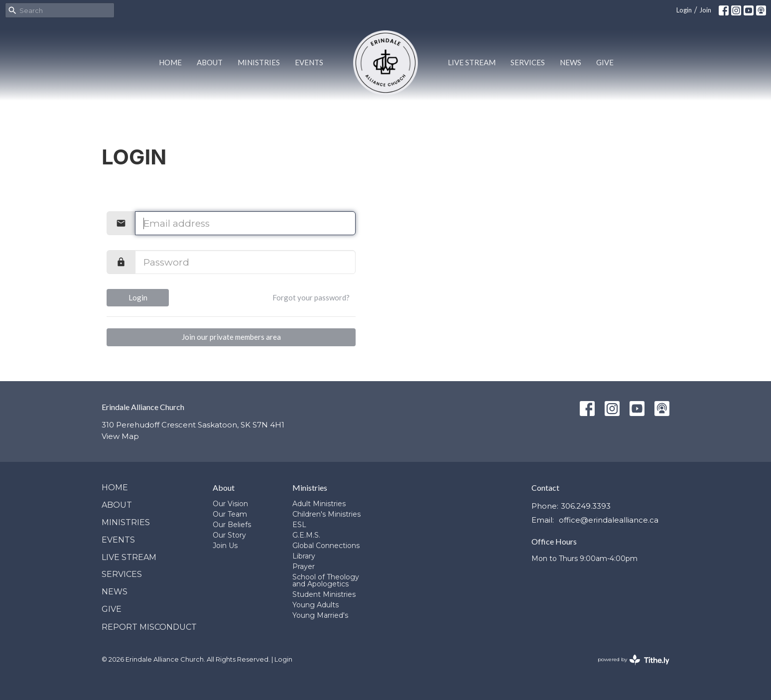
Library (304, 556)
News (571, 62)
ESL (299, 525)
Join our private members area (231, 337)
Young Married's (320, 615)
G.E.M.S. (306, 535)
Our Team (230, 514)
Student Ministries (324, 594)
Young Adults (316, 605)
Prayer (304, 566)
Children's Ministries (326, 514)
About (210, 62)
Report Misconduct (149, 627)
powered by (634, 660)
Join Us (225, 546)
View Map (120, 436)
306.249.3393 (586, 506)
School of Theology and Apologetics (326, 580)
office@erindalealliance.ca (609, 520)
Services (528, 62)
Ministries (259, 62)
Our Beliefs (232, 525)
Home (170, 62)
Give (605, 62)
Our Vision (230, 504)
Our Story (229, 535)
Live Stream (472, 62)
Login (684, 10)
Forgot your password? (311, 297)
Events (309, 62)
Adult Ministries (319, 504)
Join (705, 10)
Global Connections (326, 546)
